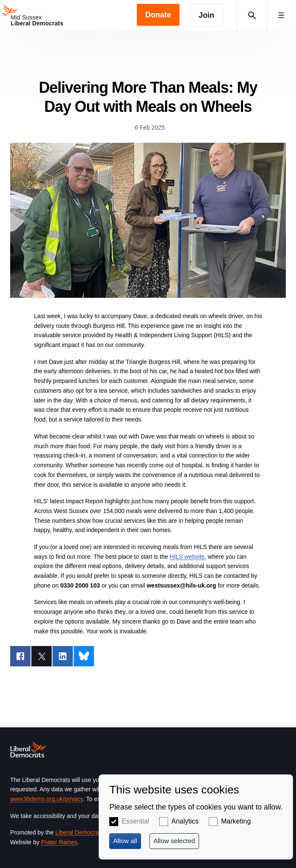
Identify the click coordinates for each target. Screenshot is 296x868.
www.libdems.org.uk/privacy (47, 799)
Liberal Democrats (80, 832)
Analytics (185, 821)
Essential (135, 821)
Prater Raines (59, 842)
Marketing (236, 821)
